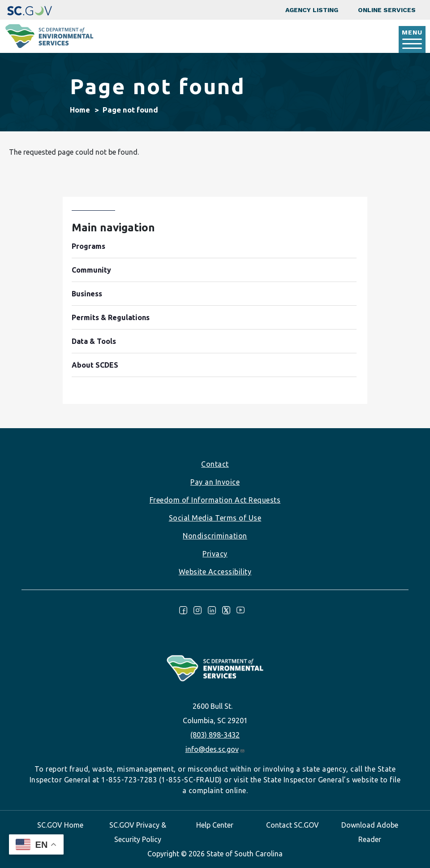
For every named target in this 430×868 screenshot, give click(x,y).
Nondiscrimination (215, 536)
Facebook (183, 610)
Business (87, 294)
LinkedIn (212, 610)
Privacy (215, 554)
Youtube (241, 610)
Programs (88, 246)
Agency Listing (312, 10)
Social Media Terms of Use (215, 518)
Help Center (215, 825)
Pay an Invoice (215, 482)
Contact (215, 464)
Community (91, 270)
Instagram (198, 610)
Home (80, 110)
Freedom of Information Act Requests (215, 500)
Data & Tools (94, 341)
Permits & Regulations (111, 317)
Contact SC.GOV (292, 825)
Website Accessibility (215, 572)
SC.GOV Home (60, 825)
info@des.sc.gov (215, 749)
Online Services (387, 10)
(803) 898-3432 (215, 735)
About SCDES (95, 365)
